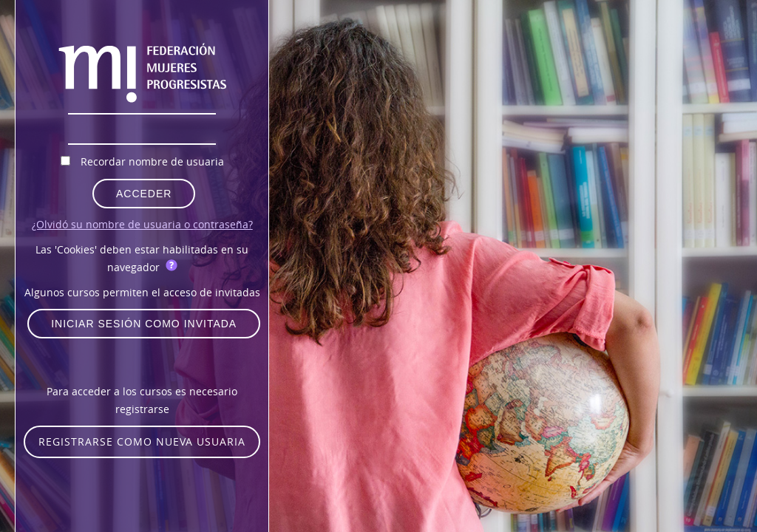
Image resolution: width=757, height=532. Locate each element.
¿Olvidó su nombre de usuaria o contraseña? (142, 224)
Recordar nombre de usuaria (152, 161)
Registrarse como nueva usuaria (142, 441)
